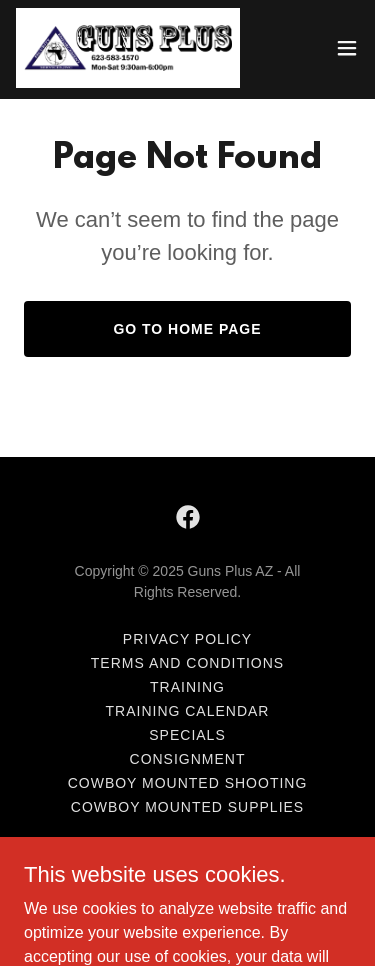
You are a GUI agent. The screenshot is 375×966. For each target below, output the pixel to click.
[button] (347, 48)
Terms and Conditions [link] (187, 663)
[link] (128, 48)
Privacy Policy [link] (187, 639)
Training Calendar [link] (188, 711)
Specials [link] (187, 735)
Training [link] (187, 687)
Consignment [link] (188, 759)
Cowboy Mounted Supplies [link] (187, 807)
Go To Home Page (187, 329)
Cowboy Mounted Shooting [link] (188, 783)
